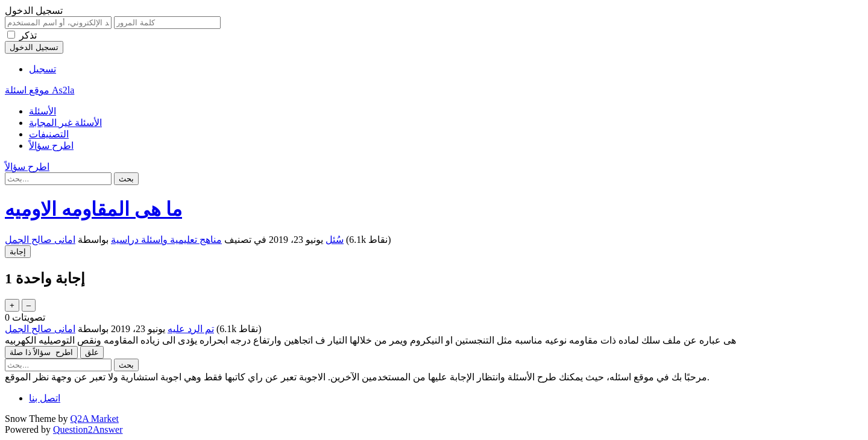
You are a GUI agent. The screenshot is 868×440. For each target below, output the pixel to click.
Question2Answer (88, 429)
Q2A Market (95, 419)
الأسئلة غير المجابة (65, 123)
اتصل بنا (45, 398)
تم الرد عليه (191, 329)
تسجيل (42, 69)
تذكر (28, 35)
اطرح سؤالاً (51, 146)
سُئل (335, 240)
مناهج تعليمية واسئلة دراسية (166, 240)
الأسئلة (42, 111)
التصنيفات (49, 134)
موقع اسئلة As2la (39, 90)
